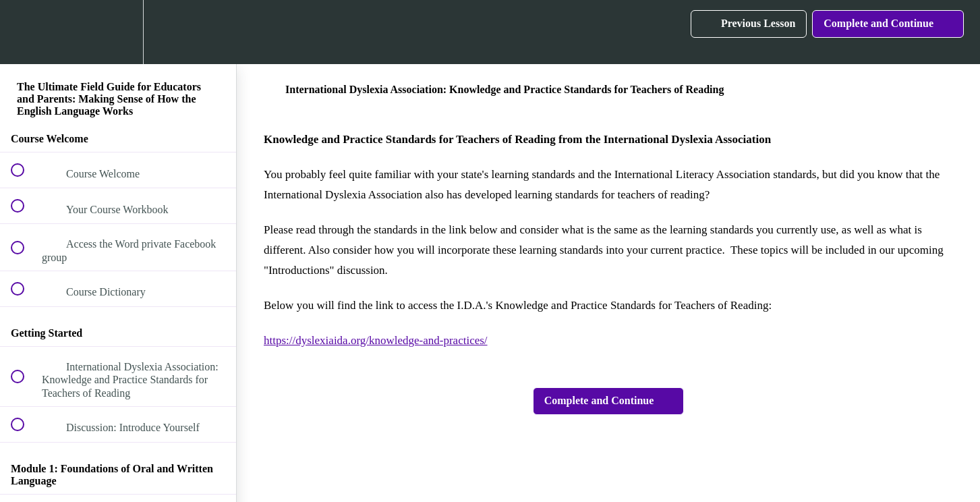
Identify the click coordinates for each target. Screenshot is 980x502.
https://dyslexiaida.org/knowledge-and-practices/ (376, 340)
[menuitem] (118, 32)
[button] (25, 32)
